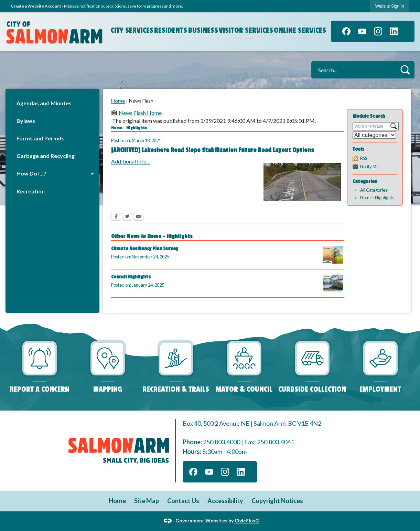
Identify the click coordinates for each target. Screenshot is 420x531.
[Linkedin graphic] (394, 31)
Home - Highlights (377, 198)
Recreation (31, 191)
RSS (364, 158)
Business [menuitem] (203, 30)
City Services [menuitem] (132, 30)
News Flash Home (140, 113)
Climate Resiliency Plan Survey (145, 249)
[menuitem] (52, 103)
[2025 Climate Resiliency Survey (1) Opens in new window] (333, 255)
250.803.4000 (222, 442)
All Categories (374, 190)
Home (118, 101)
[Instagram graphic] (378, 31)
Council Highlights (131, 277)
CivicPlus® (247, 521)
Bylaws (26, 121)
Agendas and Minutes (44, 103)
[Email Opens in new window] (138, 217)
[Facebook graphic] (346, 31)
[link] (390, 6)
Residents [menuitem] (170, 30)
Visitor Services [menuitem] (246, 30)
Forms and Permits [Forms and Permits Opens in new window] (41, 138)
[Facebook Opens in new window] (116, 217)
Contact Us (183, 501)
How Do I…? (31, 173)
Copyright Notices (277, 501)
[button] (405, 70)
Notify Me (369, 167)
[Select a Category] (374, 135)
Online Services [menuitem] (300, 30)
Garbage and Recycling (46, 156)
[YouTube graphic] (362, 31)
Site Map (147, 501)
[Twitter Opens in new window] (127, 217)
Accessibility (225, 501)
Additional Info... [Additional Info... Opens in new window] (130, 161)
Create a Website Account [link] (36, 6)
